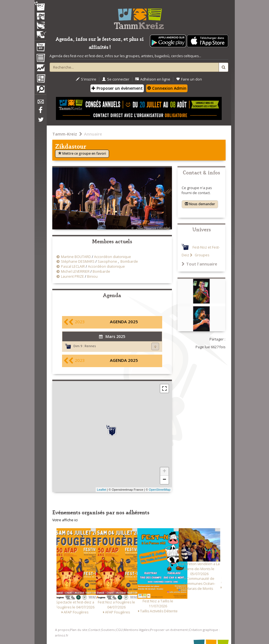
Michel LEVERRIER (75, 271)
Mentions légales (136, 630)
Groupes (202, 255)
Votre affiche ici (65, 520)
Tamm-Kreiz (65, 134)
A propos (62, 630)
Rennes (90, 346)
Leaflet (102, 490)
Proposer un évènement (117, 88)
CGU (119, 630)
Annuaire (93, 134)
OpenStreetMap (160, 490)
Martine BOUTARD (76, 257)
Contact (94, 630)
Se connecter (116, 79)
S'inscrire (86, 79)
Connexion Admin (167, 88)
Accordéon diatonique (113, 257)
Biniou (92, 276)
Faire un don (189, 79)
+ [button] (164, 472)
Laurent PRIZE (72, 276)
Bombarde (129, 261)
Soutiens (108, 630)
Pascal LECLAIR (73, 266)
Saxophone (107, 261)
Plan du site (79, 630)
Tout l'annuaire (199, 264)
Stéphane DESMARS (78, 261)
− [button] (164, 480)
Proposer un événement (169, 630)
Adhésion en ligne (153, 79)
